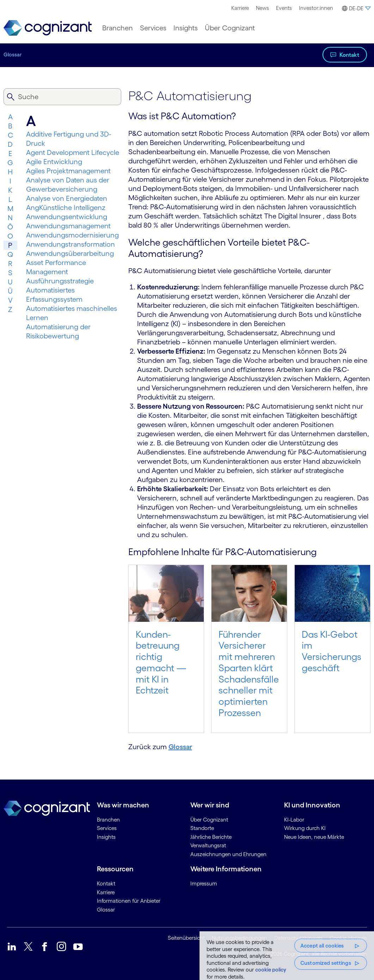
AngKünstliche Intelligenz (66, 208)
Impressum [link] (204, 883)
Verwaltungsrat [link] (208, 845)
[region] (287, 956)
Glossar (13, 55)
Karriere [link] (106, 892)
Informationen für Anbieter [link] (129, 901)
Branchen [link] (108, 820)
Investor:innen (316, 8)
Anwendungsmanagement (68, 226)
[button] (355, 8)
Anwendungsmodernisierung (72, 235)
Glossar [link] (106, 910)
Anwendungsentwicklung (67, 217)
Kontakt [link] (106, 883)
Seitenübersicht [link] (186, 938)
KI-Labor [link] (294, 820)
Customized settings (326, 963)
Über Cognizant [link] (209, 820)
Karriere (240, 8)
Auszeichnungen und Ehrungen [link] (228, 854)
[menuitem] (240, 8)
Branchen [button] (118, 28)
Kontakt (349, 55)
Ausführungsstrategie (60, 281)
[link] (48, 28)
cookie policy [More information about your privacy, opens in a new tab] (271, 970)
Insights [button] (186, 28)
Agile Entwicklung (54, 162)
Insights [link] (106, 837)
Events (284, 8)
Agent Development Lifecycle (73, 152)
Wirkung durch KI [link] (305, 828)
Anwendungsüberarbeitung (70, 253)
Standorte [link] (202, 828)
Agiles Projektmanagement (68, 171)
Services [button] (153, 28)
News (262, 8)
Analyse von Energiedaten (67, 198)
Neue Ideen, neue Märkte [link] (314, 837)
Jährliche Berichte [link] (211, 837)
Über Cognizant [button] (230, 28)
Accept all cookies (322, 946)
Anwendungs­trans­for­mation (70, 244)
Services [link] (107, 828)
